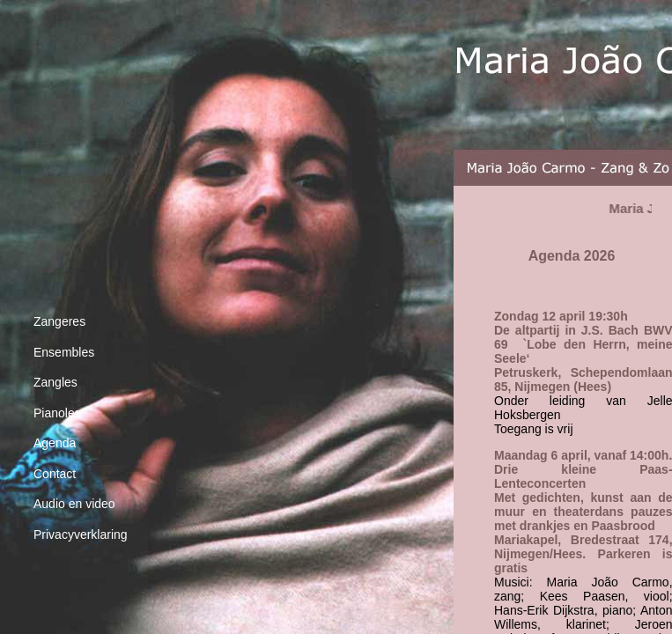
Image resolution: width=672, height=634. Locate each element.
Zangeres (59, 321)
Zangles (55, 382)
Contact (55, 474)
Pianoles (57, 413)
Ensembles (64, 352)
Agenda (55, 443)
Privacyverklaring (81, 534)
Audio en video (74, 504)
